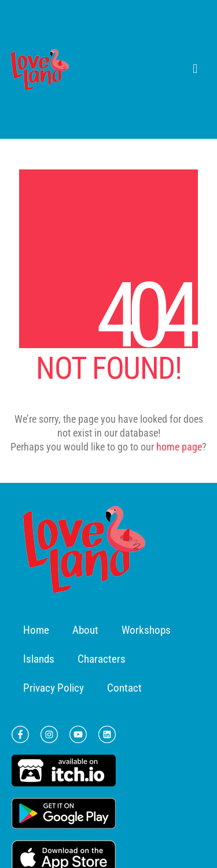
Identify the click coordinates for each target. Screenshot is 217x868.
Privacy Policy (54, 688)
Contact (124, 688)
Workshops (146, 630)
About (85, 630)
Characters (102, 659)
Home (36, 630)
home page (179, 447)
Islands (39, 659)
